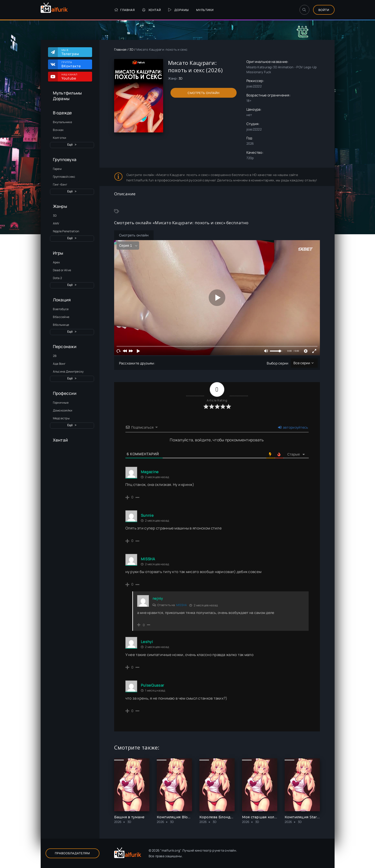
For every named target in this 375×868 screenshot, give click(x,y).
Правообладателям (72, 853)
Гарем (57, 169)
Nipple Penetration (66, 231)
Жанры (60, 206)
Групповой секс (64, 177)
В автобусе (61, 309)
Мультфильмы (67, 93)
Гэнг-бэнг (60, 184)
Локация (62, 300)
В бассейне (61, 317)
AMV (56, 223)
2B (55, 356)
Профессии (65, 393)
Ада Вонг (59, 364)
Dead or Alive (62, 270)
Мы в (74, 52)
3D (55, 216)
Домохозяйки (63, 410)
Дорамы (179, 10)
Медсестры (61, 418)
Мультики (205, 10)
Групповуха (65, 159)
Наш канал (74, 77)
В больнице (61, 325)
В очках (58, 130)
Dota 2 (58, 278)
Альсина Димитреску (68, 371)
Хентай (152, 10)
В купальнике (62, 122)
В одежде (62, 113)
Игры (58, 253)
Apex (56, 262)
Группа (74, 64)
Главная (125, 10)
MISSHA (182, 605)
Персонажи (65, 346)
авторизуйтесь (293, 427)
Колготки (60, 138)
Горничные (61, 403)
